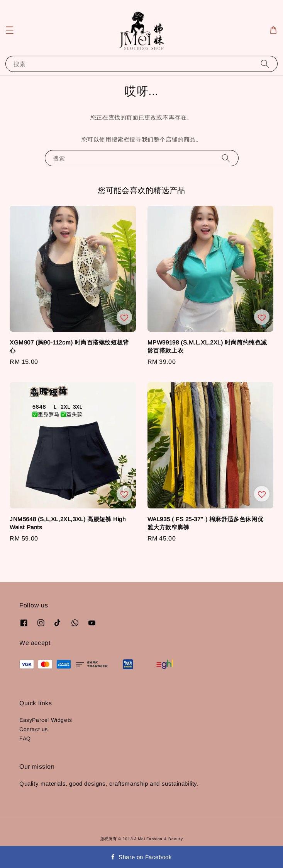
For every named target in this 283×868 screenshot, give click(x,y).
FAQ (25, 738)
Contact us (34, 729)
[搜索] (265, 64)
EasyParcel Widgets (46, 720)
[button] (10, 30)
